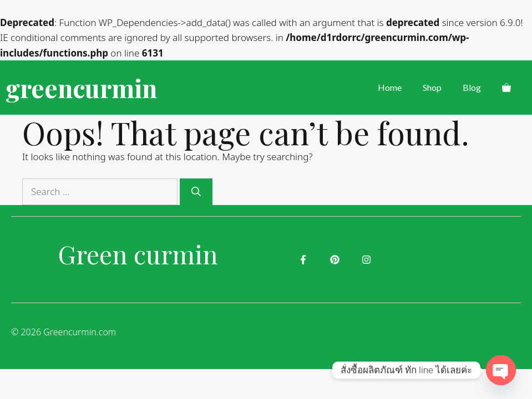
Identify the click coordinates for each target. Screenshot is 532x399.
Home (390, 87)
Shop (432, 87)
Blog (472, 87)
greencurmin (81, 88)
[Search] (196, 192)
